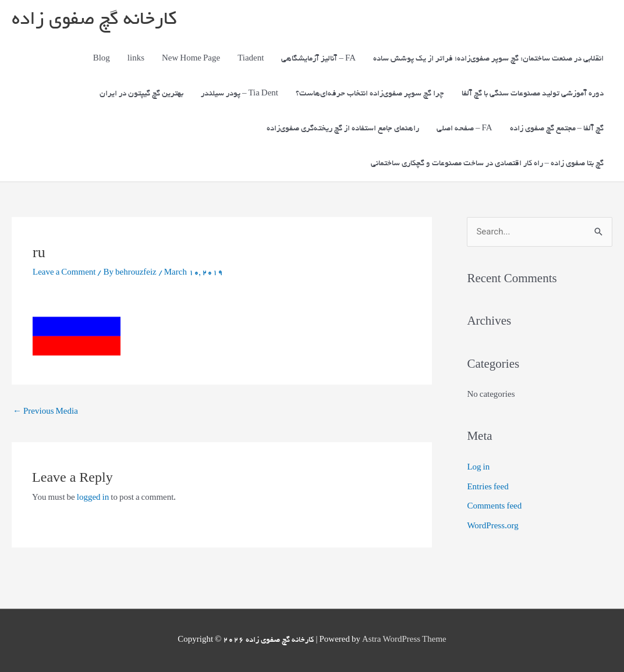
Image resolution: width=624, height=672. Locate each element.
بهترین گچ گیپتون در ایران (141, 94)
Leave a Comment (64, 273)
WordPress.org (492, 527)
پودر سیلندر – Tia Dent (240, 94)
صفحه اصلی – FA (465, 129)
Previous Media (45, 412)
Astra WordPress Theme (404, 640)
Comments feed (494, 507)
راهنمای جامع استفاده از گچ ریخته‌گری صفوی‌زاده (343, 129)
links (136, 59)
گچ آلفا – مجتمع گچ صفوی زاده (557, 129)
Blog (102, 59)
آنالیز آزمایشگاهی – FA (318, 59)
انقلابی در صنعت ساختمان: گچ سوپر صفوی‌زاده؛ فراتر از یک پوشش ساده (488, 59)
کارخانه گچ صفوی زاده (94, 21)
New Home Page (191, 59)
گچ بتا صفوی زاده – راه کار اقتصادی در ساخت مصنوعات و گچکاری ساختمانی (487, 164)
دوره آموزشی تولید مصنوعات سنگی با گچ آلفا (533, 94)
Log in (478, 468)
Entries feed (487, 488)
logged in (93, 498)
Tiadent (251, 59)
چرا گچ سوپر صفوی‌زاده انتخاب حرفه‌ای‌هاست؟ (370, 94)
